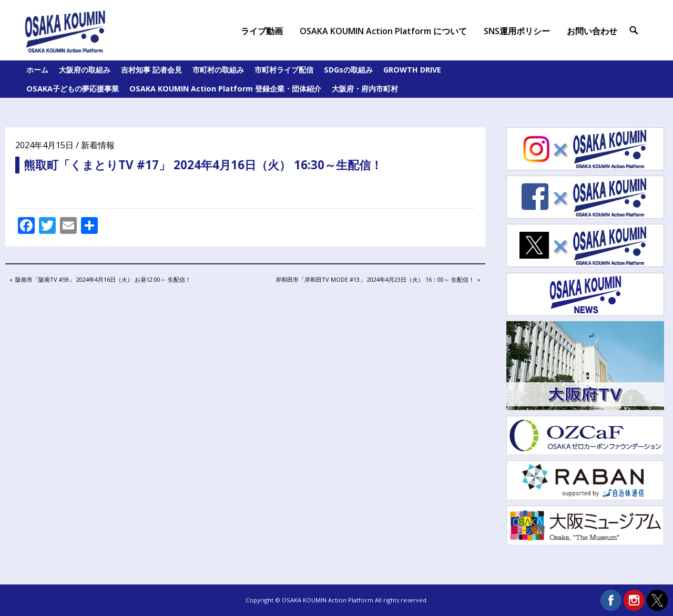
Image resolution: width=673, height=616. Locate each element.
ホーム (37, 70)
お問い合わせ (592, 31)
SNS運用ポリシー (517, 31)
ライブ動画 (262, 31)
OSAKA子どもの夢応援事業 (73, 89)
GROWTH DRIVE (412, 70)
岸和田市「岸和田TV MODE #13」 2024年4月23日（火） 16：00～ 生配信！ (375, 280)
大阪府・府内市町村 (365, 89)
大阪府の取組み (85, 70)
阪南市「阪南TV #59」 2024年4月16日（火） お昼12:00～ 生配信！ (103, 280)
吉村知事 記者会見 (151, 70)
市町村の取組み (218, 70)
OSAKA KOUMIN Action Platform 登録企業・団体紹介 (225, 89)
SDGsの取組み (348, 70)
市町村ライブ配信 (284, 70)
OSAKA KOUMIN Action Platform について (383, 31)
